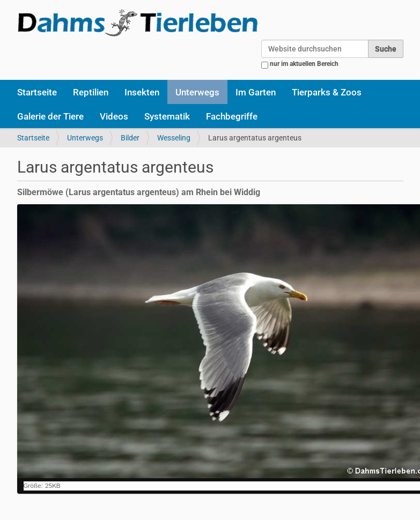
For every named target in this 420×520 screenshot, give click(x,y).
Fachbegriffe (232, 116)
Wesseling (174, 138)
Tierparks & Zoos (327, 92)
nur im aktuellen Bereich (304, 64)
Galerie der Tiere (50, 116)
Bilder (130, 138)
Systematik (167, 116)
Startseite (37, 92)
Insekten (142, 92)
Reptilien (91, 92)
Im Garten (256, 92)
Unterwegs (197, 92)
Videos (114, 116)
